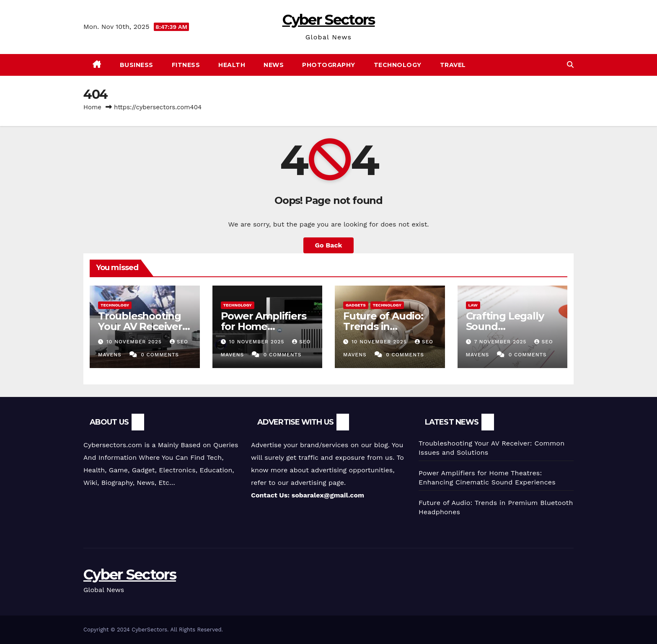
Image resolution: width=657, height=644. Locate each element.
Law (473, 305)
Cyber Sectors (329, 20)
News (274, 65)
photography (329, 65)
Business (137, 65)
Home (92, 107)
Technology (398, 65)
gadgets (356, 305)
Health (232, 65)
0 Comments (160, 355)
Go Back (329, 245)
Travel (453, 65)
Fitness (186, 65)
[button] (570, 65)
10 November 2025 (135, 342)
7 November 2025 (501, 342)
